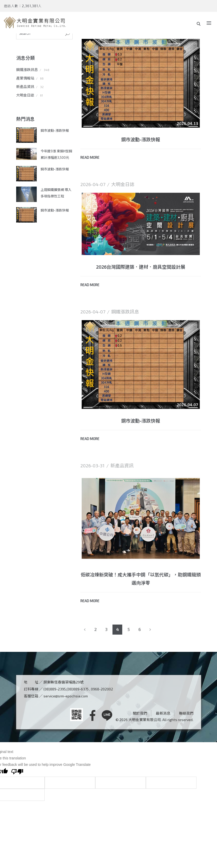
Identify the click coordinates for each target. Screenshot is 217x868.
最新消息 (163, 713)
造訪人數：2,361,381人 (23, 6)
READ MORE (90, 157)
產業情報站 (25, 78)
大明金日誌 (25, 95)
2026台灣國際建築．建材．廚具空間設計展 (141, 267)
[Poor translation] (17, 772)
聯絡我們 (186, 713)
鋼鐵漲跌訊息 (27, 70)
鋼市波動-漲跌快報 (55, 130)
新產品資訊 (25, 87)
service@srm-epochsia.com (66, 696)
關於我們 (140, 713)
